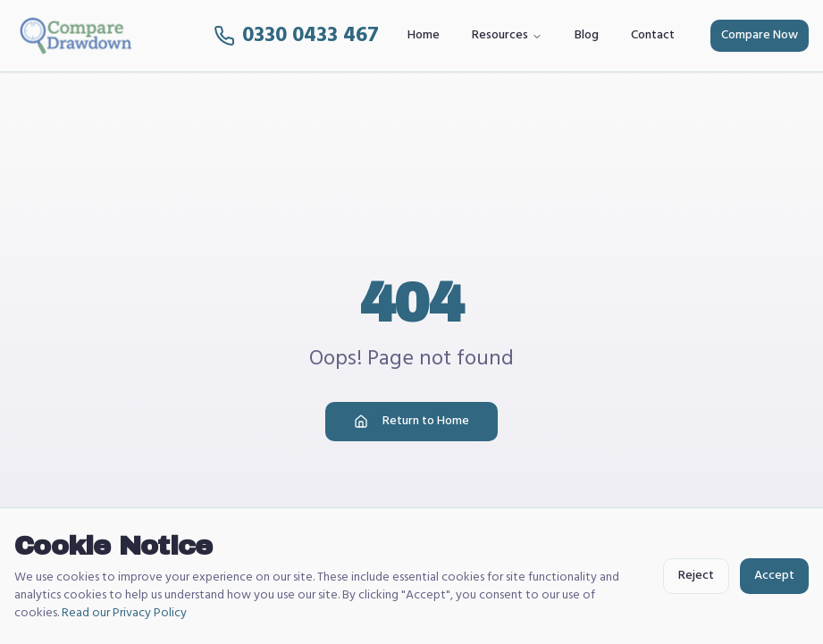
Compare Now (760, 35)
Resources (507, 35)
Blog (587, 35)
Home (424, 35)
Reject (696, 576)
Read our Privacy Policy (124, 613)
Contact (653, 35)
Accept (774, 576)
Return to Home (411, 421)
